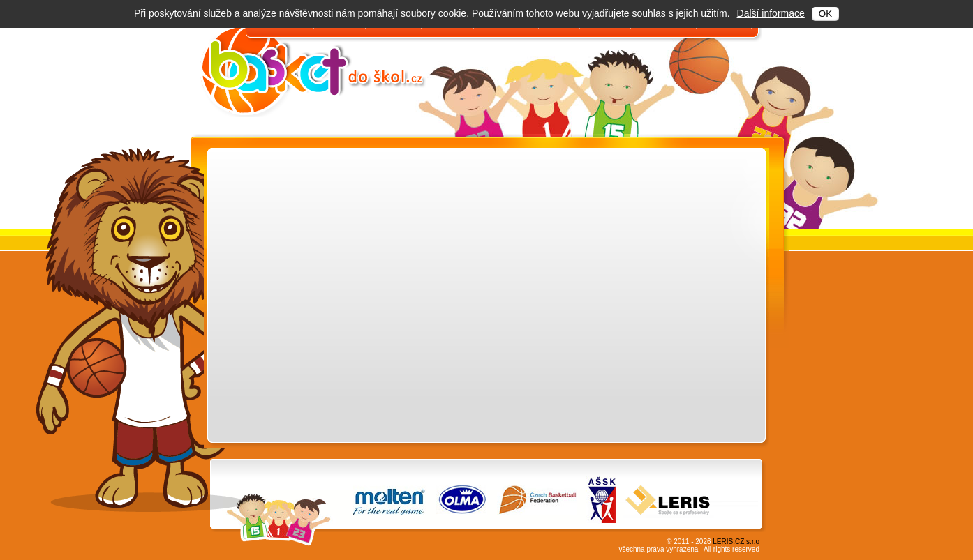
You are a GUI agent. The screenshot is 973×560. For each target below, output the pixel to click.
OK (825, 14)
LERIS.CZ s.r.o (736, 542)
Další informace (771, 13)
